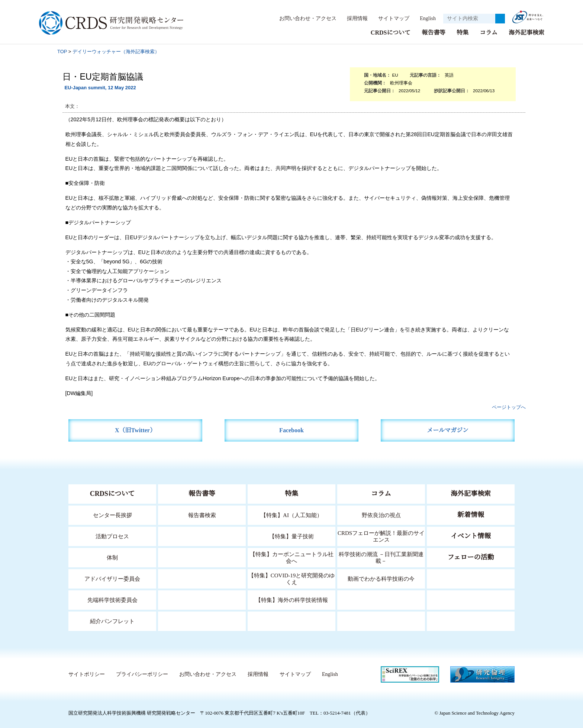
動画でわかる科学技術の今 (381, 578)
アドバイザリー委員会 (112, 578)
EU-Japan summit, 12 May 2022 (100, 87)
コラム (489, 32)
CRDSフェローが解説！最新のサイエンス (381, 536)
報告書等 (434, 32)
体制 (112, 557)
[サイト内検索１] (469, 19)
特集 (463, 32)
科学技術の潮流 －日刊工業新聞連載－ (381, 557)
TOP (62, 51)
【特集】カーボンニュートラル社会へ (292, 557)
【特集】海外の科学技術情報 (292, 599)
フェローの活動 (471, 557)
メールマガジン (448, 430)
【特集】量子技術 (291, 536)
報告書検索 (202, 515)
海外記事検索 (526, 32)
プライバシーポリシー (142, 674)
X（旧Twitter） (136, 430)
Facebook (292, 430)
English (426, 18)
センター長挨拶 (112, 515)
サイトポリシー (86, 674)
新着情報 (471, 514)
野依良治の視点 (381, 515)
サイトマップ (390, 18)
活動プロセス (112, 536)
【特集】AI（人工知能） (292, 515)
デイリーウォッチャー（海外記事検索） (116, 51)
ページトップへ (509, 407)
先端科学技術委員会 (112, 599)
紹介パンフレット (112, 621)
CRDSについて (390, 32)
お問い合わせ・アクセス (304, 18)
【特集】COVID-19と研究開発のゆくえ (291, 578)
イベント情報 (471, 536)
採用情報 (354, 18)
